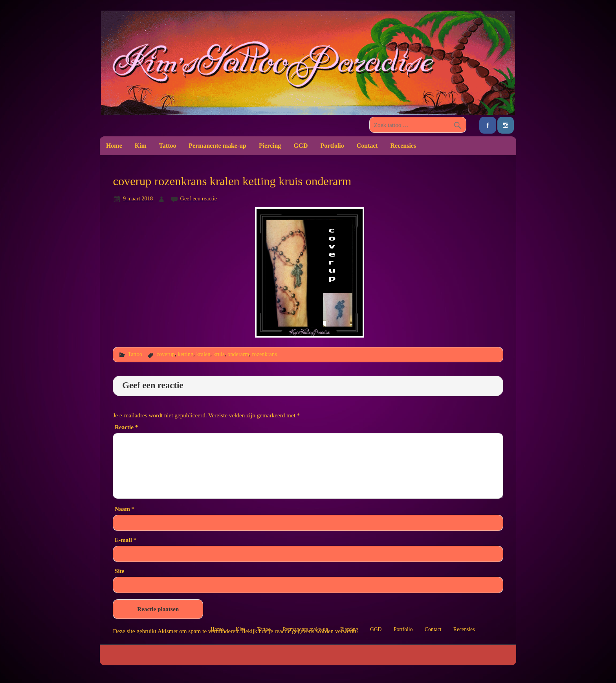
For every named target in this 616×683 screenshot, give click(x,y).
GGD (301, 146)
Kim (141, 146)
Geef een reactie (199, 198)
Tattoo (168, 146)
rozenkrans (264, 354)
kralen (203, 354)
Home (114, 146)
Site (119, 571)
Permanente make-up (217, 146)
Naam (125, 509)
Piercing (270, 146)
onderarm (238, 354)
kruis (219, 354)
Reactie (126, 427)
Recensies (403, 146)
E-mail (126, 540)
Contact (367, 146)
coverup (166, 354)
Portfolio (332, 146)
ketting (185, 354)
